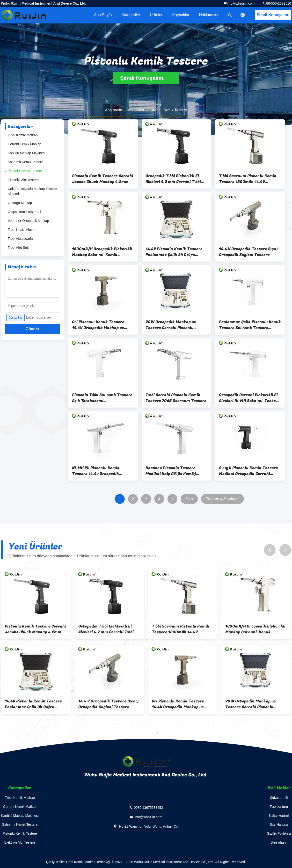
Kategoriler (131, 15)
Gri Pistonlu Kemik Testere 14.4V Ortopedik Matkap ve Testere (98, 325)
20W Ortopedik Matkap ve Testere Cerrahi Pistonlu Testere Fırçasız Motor (171, 325)
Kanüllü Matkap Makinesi (27, 153)
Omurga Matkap (20, 203)
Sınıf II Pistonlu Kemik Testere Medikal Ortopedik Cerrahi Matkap (248, 471)
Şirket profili (279, 798)
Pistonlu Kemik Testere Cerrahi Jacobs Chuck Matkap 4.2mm (103, 179)
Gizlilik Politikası (279, 833)
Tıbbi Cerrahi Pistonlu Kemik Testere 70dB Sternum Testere (176, 398)
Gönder (33, 329)
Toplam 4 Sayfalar (222, 499)
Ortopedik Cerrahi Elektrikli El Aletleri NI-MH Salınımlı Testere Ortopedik (249, 398)
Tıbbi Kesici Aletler (22, 230)
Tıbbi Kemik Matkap (23, 135)
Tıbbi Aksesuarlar (21, 239)
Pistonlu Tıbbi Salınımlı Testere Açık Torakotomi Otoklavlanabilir (102, 398)
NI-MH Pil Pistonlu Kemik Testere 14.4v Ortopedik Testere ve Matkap (96, 471)
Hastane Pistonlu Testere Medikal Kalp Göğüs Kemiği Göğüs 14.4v (171, 471)
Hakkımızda (209, 15)
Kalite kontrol (279, 816)
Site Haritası (279, 824)
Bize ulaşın (279, 842)
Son (189, 499)
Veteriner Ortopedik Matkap (28, 221)
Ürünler (156, 15)
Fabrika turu (279, 807)
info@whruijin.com (241, 3)
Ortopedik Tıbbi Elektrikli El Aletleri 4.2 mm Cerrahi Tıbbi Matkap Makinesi (173, 179)
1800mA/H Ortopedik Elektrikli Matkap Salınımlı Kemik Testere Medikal (102, 252)
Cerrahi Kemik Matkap (25, 144)
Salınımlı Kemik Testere (26, 162)
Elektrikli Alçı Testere (23, 180)
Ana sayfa (103, 15)
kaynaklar (181, 15)
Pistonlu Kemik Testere (25, 171)
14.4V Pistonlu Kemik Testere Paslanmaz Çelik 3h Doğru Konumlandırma (174, 252)
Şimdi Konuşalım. (273, 15)
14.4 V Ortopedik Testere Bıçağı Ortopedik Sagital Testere (249, 252)
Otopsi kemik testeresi (24, 212)
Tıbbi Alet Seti (18, 248)
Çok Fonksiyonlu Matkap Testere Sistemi (32, 191)
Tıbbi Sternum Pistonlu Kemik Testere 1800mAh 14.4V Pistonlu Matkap (248, 179)
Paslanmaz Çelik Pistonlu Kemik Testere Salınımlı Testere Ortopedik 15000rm (250, 325)
